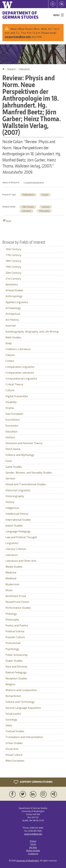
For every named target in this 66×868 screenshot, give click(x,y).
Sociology (11, 720)
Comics (10, 361)
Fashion (10, 437)
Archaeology (13, 308)
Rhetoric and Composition (21, 690)
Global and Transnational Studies (26, 484)
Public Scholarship (17, 655)
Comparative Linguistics (20, 367)
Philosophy (44, 211)
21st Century (13, 279)
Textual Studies (15, 731)
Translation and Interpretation (24, 737)
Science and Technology (20, 702)
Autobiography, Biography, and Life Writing (32, 332)
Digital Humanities (17, 396)
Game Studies (14, 467)
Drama (10, 408)
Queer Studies (14, 661)
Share (7, 221)
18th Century (28, 207)
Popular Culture (15, 637)
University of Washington (28, 861)
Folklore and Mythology (20, 455)
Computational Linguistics (21, 379)
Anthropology (14, 296)
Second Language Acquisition (23, 708)
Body (9, 343)
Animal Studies (14, 290)
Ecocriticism (13, 420)
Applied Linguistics (17, 302)
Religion (10, 684)
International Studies (18, 520)
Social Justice (13, 714)
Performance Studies (18, 608)
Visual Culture (14, 755)
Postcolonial (13, 643)
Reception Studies (16, 678)
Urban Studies (14, 743)
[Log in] (53, 4)
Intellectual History (17, 514)
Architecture (13, 314)
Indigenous (12, 508)
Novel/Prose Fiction (17, 602)
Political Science (15, 631)
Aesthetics (12, 284)
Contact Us (33, 854)
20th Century (13, 273)
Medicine (11, 572)
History (10, 502)
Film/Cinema (13, 449)
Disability (11, 402)
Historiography (15, 496)
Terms (33, 844)
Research (11, 69)
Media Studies (14, 567)
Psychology (12, 649)
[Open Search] (62, 4)
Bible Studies (13, 337)
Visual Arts (12, 749)
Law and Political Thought (21, 537)
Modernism (12, 584)
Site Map (33, 847)
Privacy (33, 841)
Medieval (11, 578)
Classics (10, 355)
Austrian (11, 326)
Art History (12, 320)
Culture (10, 390)
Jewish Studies (14, 526)
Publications (24, 69)
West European (15, 761)
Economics (12, 426)
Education (11, 431)
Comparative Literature (20, 373)
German (46, 207)
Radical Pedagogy (16, 672)
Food (8, 461)
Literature (27, 211)
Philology (11, 614)
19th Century (13, 267)
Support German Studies (33, 782)
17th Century (13, 255)
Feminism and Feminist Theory (24, 443)
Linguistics (12, 543)
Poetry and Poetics (17, 625)
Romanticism (13, 696)
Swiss (9, 725)
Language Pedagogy (18, 531)
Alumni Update (33, 851)
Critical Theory (14, 384)
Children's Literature (18, 349)
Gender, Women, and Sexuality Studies (29, 473)
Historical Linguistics (18, 490)
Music (9, 590)
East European (14, 414)
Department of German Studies (20, 15)
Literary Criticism (16, 549)
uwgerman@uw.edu (18, 37)
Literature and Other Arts (21, 561)
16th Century (13, 249)
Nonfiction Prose (16, 596)
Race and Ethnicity (16, 667)
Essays (45, 195)
